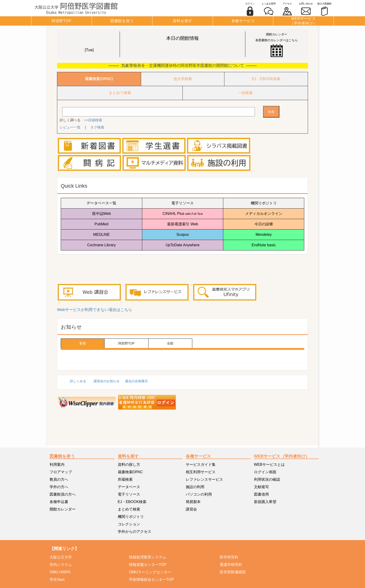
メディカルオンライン (264, 214)
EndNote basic (264, 245)
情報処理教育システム (148, 557)
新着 (83, 343)
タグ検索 (97, 127)
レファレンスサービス (204, 479)
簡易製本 (193, 502)
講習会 (191, 509)
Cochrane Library (101, 245)
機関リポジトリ (264, 203)
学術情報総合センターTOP (151, 580)
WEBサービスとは (269, 465)
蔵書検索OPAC (130, 472)
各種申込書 (59, 502)
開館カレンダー (63, 509)
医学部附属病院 (233, 572)
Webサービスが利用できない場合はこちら (95, 310)
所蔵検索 (125, 479)
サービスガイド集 (201, 465)
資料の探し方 (129, 465)
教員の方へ (59, 479)
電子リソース (182, 203)
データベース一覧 (101, 203)
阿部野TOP (127, 343)
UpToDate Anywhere (183, 245)
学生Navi (57, 580)
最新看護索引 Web (183, 224)
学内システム (61, 565)
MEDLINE (101, 235)
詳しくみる (78, 381)
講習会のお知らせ (107, 381)
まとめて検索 (120, 93)
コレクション (129, 524)
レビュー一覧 (70, 127)
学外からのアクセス (135, 532)
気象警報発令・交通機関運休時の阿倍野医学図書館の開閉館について (183, 66)
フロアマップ (61, 472)
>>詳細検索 (93, 120)
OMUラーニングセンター (150, 572)
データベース (129, 487)
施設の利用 (195, 487)
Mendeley (264, 235)
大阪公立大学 (61, 557)
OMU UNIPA (60, 572)
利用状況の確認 (267, 479)
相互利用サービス (201, 472)
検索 (271, 112)
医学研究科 (229, 557)
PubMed (101, 224)
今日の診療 (264, 224)
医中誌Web (102, 214)
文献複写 (261, 487)
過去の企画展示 (136, 381)
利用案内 (57, 465)
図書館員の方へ (63, 494)
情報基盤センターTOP (148, 565)
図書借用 (261, 494)
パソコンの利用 (199, 494)
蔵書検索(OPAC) (99, 79)
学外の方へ (59, 487)
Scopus (183, 235)
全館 (170, 343)
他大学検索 (183, 79)
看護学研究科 (231, 565)
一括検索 (245, 93)
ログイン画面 (265, 472)
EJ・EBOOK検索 (266, 79)
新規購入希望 (265, 502)
